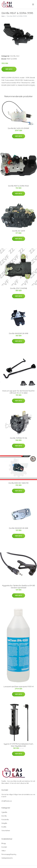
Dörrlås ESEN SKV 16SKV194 (18, 483)
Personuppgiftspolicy (9, 854)
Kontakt (4, 847)
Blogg (4, 843)
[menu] (33, 4)
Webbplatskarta (7, 858)
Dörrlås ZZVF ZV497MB (19, 288)
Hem (3, 16)
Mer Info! (9, 69)
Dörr (18, 56)
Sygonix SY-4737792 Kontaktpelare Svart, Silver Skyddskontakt (19, 745)
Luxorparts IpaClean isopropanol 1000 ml (19, 687)
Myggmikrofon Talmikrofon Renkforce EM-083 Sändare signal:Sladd (19, 587)
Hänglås (4, 823)
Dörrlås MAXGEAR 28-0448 (18, 528)
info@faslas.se (7, 801)
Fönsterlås (5, 820)
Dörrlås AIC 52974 (19, 231)
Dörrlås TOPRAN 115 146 (18, 438)
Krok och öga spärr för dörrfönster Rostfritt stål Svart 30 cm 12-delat (18, 392)
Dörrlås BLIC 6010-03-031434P (18, 128)
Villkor (4, 851)
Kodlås (4, 827)
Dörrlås (13, 56)
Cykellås (4, 812)
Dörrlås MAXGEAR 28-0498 (19, 333)
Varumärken (6, 831)
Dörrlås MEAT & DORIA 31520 (18, 186)
